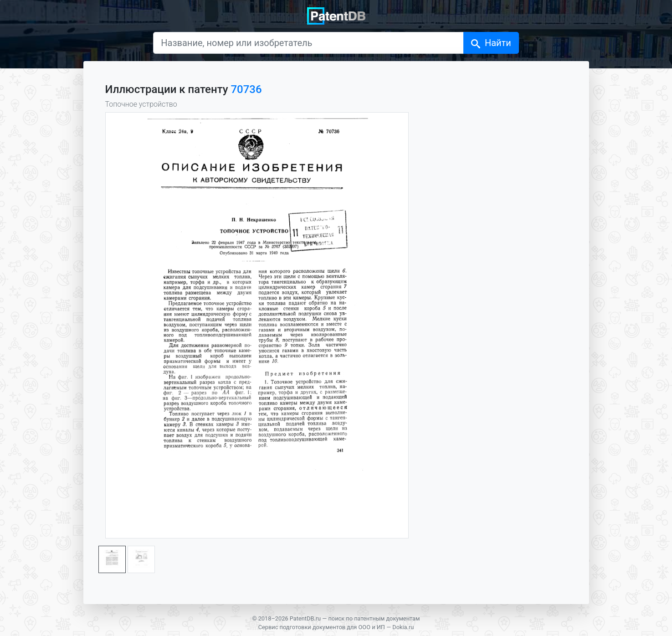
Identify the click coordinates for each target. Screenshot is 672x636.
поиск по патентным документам (374, 618)
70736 (246, 89)
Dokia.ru (403, 627)
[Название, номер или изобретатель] (308, 43)
